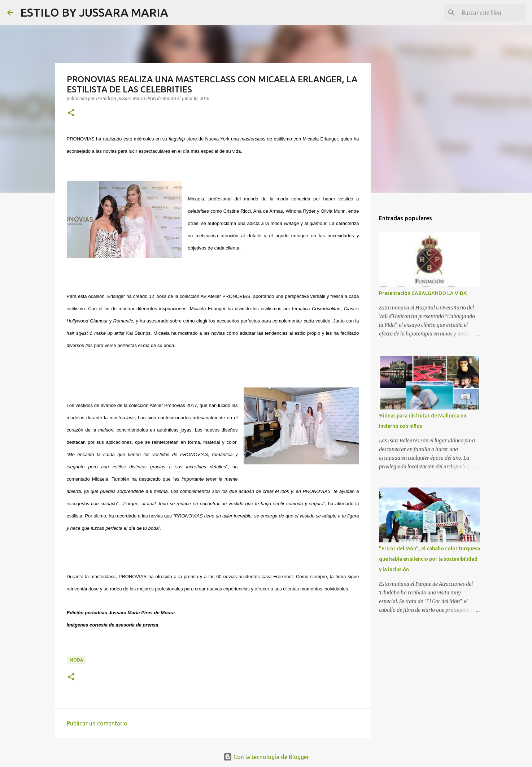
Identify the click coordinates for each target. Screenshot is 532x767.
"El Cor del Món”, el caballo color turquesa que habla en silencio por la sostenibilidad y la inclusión (429, 559)
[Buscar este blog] (488, 13)
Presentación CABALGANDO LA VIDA (423, 293)
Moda (76, 660)
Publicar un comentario (97, 723)
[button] (71, 113)
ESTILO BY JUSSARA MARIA (94, 12)
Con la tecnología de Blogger (266, 757)
